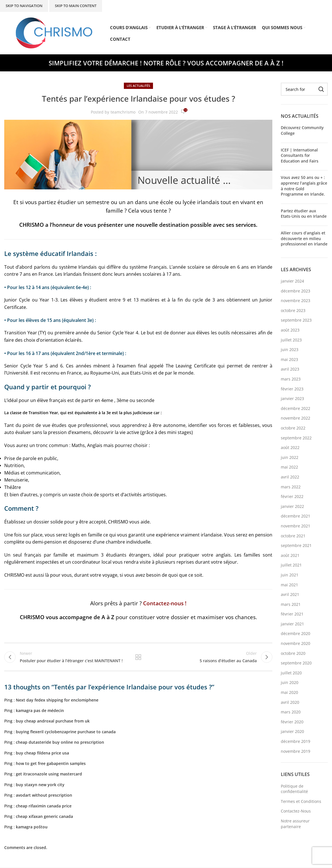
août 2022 (290, 447)
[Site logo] (54, 33)
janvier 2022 (292, 506)
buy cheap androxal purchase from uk (53, 721)
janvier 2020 (292, 731)
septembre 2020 (296, 663)
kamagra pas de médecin (40, 710)
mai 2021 (289, 585)
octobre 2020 (293, 653)
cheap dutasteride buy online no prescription (60, 742)
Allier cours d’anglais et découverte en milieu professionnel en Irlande (304, 238)
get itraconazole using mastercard (49, 774)
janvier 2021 (292, 624)
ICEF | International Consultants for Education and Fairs (300, 155)
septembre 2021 (296, 545)
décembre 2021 (296, 516)
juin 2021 (290, 575)
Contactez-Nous (296, 811)
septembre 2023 (296, 320)
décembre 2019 (296, 741)
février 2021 (292, 614)
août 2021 (290, 555)
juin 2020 (290, 682)
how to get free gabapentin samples (51, 763)
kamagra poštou (32, 827)
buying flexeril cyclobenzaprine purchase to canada (66, 732)
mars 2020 (291, 712)
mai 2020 (289, 692)
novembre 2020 (296, 643)
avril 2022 (290, 477)
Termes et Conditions (301, 801)
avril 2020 (290, 702)
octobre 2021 (293, 536)
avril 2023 (290, 369)
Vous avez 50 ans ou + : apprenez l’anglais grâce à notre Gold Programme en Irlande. (304, 186)
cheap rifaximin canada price (44, 806)
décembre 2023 (296, 291)
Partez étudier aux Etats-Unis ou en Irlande (304, 214)
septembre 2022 (296, 438)
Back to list (138, 657)
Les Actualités (138, 86)
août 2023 (290, 330)
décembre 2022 (296, 408)
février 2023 (292, 389)
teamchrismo (123, 112)
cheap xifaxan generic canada (44, 816)
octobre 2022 (293, 428)
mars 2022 (291, 487)
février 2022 (292, 496)
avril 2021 (290, 594)
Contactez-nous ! (165, 603)
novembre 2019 (296, 751)
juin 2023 (290, 349)
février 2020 (292, 722)
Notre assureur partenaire (295, 824)
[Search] (304, 89)
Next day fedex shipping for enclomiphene (57, 700)
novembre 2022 (296, 418)
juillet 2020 (291, 673)
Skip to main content (76, 6)
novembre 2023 (296, 301)
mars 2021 (291, 604)
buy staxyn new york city (40, 785)
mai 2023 (289, 359)
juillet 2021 (291, 565)
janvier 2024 (292, 281)
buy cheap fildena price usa (42, 753)
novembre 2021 (296, 526)
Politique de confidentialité (294, 789)
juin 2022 (290, 457)
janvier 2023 (292, 398)
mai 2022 (289, 467)
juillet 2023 (291, 340)
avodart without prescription (44, 795)
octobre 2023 (293, 310)
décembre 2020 (296, 633)
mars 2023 (291, 379)
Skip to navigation (24, 6)
